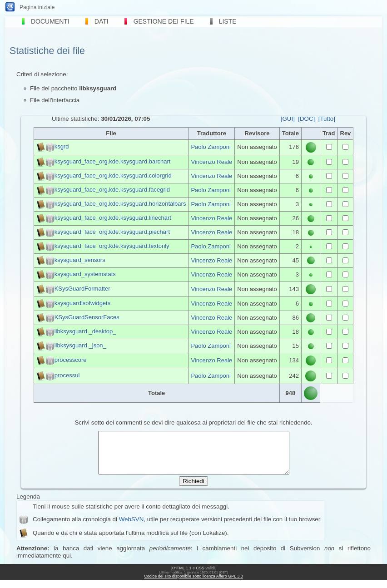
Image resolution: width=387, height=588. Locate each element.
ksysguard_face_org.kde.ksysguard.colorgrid (113, 175)
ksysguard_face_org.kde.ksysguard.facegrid (112, 190)
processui (67, 375)
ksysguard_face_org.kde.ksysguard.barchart (113, 161)
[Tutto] (327, 119)
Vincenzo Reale (211, 162)
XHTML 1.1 (181, 576)
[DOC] (306, 119)
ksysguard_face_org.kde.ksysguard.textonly (112, 246)
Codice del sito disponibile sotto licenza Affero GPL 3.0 (193, 584)
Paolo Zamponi (211, 147)
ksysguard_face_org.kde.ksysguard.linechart (113, 218)
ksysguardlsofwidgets (83, 303)
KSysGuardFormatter (82, 289)
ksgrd (62, 147)
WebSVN (131, 527)
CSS (201, 576)
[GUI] (288, 119)
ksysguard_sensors (80, 260)
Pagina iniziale (37, 7)
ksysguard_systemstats (85, 274)
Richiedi (193, 489)
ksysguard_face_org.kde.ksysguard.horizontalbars (120, 204)
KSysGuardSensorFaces (87, 317)
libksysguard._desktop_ (85, 331)
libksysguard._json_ (80, 345)
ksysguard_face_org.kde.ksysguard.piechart (112, 232)
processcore (71, 360)
